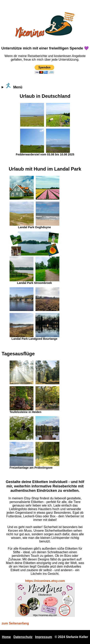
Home (6, 637)
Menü (14, 86)
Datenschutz (23, 637)
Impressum (44, 637)
